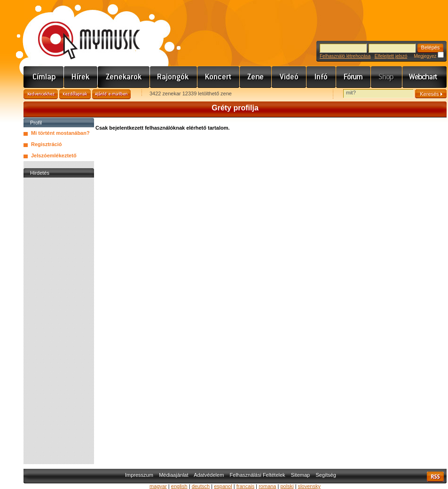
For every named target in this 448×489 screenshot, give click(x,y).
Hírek (81, 77)
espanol (223, 486)
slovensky (309, 486)
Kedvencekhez (41, 94)
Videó (289, 77)
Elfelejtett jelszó (391, 56)
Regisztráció (46, 144)
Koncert (219, 77)
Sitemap (300, 475)
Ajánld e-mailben (111, 94)
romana (267, 486)
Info (321, 77)
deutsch (201, 486)
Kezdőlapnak (75, 94)
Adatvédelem (209, 475)
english (179, 486)
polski (287, 486)
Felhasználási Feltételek (258, 475)
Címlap (44, 77)
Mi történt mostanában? (60, 133)
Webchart (424, 77)
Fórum (354, 77)
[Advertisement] (59, 321)
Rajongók (174, 77)
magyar (158, 486)
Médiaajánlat (173, 475)
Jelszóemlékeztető (54, 155)
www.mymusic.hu (81, 31)
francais (246, 486)
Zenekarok (124, 77)
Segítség (326, 475)
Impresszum (139, 475)
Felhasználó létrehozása (345, 56)
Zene (256, 77)
